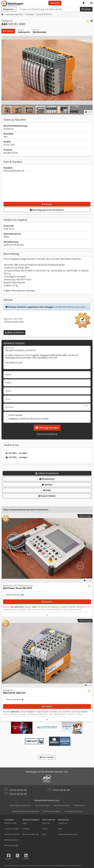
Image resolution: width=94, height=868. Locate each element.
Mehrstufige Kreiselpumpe (20, 805)
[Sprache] (87, 3)
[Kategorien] (9, 9)
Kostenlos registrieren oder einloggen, (36, 307)
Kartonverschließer (61, 805)
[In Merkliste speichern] (87, 21)
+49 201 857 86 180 (18, 790)
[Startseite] (2, 14)
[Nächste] (90, 75)
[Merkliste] (84, 3)
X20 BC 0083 (9, 145)
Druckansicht (47, 479)
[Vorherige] (4, 75)
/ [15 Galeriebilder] (88, 581)
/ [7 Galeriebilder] (88, 112)
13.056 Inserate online (14, 322)
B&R (6, 137)
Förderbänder (79, 805)
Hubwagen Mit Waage (73, 811)
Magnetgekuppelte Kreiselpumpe (26, 811)
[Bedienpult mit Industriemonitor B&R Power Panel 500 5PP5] (47, 548)
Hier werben (47, 757)
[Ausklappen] (47, 615)
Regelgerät (9, 129)
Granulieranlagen (42, 805)
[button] (91, 3)
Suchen (86, 9)
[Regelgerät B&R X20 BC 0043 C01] (47, 653)
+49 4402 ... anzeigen (17, 453)
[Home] (14, 14)
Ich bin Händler (15, 415)
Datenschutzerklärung (47, 434)
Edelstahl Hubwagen (52, 811)
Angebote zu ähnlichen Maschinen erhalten (28, 419)
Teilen (47, 490)
